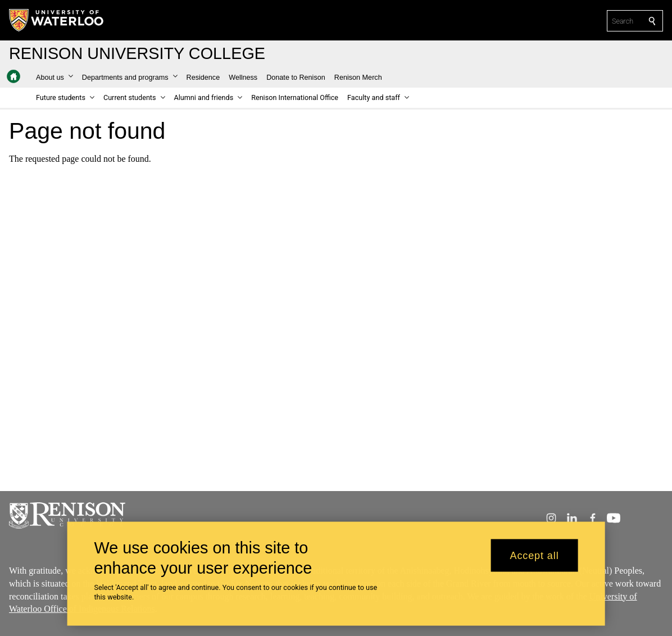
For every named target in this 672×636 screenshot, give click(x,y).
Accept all (535, 561)
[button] (55, 78)
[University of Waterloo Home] (57, 20)
